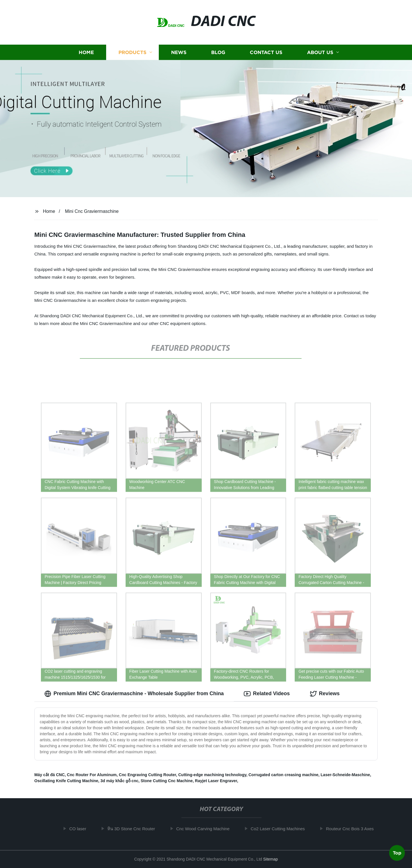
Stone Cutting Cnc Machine (167, 781)
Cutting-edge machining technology (212, 775)
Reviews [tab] (325, 694)
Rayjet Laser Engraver (216, 781)
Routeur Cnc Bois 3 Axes (353, 829)
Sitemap (271, 859)
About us (320, 52)
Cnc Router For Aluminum (92, 775)
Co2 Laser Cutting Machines (281, 829)
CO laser (81, 829)
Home (86, 52)
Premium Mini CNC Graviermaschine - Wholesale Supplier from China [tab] (134, 694)
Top (397, 853)
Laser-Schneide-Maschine (345, 775)
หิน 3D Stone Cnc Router (134, 829)
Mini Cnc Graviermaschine (92, 211)
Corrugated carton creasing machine (283, 775)
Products (132, 52)
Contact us (266, 52)
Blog (218, 52)
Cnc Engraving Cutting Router (147, 775)
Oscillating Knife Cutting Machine (66, 781)
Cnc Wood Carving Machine (206, 829)
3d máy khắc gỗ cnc (119, 781)
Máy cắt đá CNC (49, 775)
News (179, 52)
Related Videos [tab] (267, 694)
